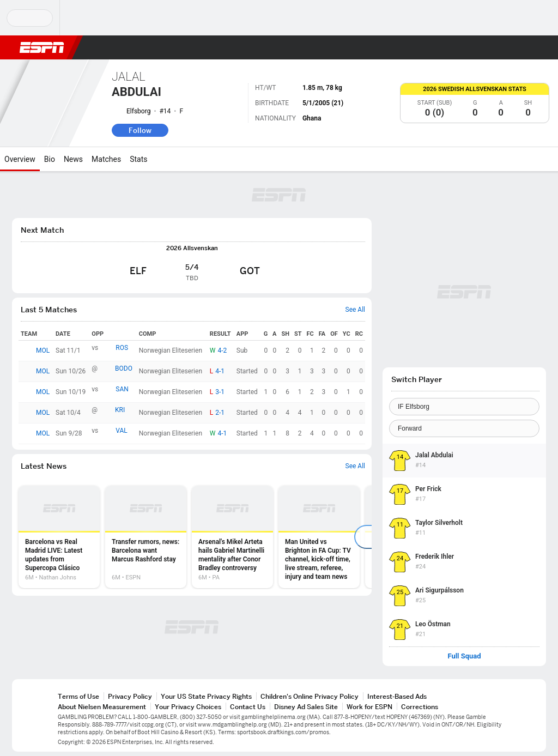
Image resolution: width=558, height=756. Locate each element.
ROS (122, 348)
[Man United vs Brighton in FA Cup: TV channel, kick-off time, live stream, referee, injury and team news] (319, 537)
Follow (140, 130)
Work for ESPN (369, 707)
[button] (523, 47)
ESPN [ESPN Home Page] (42, 47)
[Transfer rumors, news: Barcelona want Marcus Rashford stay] (146, 537)
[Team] (464, 407)
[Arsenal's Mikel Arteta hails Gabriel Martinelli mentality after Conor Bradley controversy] (232, 537)
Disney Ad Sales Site (306, 707)
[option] (59, 537)
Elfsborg (138, 111)
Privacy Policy (130, 696)
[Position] (464, 428)
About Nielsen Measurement (102, 707)
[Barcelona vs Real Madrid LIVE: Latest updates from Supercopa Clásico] (59, 537)
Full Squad (464, 656)
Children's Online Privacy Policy (310, 696)
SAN (122, 389)
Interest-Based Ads (397, 696)
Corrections (420, 707)
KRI (120, 410)
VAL (122, 431)
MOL (43, 350)
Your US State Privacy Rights (206, 696)
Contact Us (248, 707)
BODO (124, 368)
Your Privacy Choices (188, 707)
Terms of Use (78, 696)
